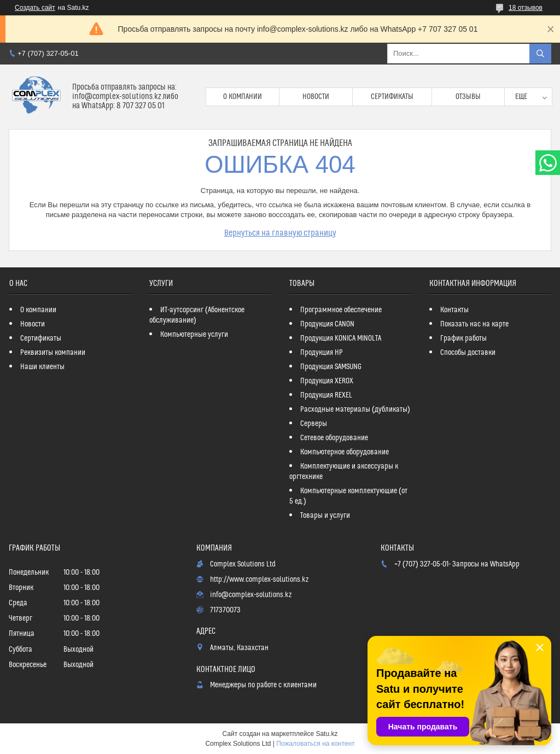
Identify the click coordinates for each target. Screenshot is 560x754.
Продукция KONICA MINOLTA (341, 338)
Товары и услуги (325, 516)
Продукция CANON (327, 324)
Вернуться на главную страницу (280, 233)
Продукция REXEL (326, 395)
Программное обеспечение (341, 310)
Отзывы (468, 97)
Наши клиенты (42, 367)
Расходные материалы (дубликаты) (355, 410)
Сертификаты (392, 97)
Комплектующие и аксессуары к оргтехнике (344, 472)
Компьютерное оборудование (345, 452)
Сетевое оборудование (334, 438)
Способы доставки (468, 353)
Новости (316, 97)
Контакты (454, 310)
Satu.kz (326, 734)
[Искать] (540, 54)
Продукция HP (322, 353)
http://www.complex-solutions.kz (259, 580)
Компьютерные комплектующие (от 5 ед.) (348, 496)
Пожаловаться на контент (315, 744)
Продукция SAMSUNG (331, 367)
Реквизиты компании (53, 353)
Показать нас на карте (474, 324)
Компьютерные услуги (194, 335)
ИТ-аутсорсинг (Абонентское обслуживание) (197, 315)
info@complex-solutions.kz (251, 595)
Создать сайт (35, 8)
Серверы (314, 424)
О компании (243, 97)
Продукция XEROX (327, 381)
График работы (463, 338)
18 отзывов (526, 8)
